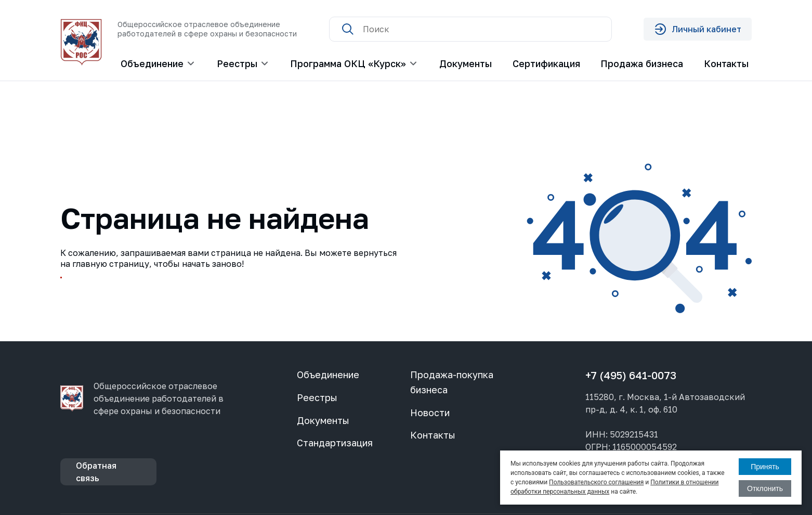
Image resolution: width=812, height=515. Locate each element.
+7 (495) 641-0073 (631, 375)
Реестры (317, 397)
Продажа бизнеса (642, 63)
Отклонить (765, 488)
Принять (765, 467)
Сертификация (546, 63)
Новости (430, 413)
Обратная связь (96, 472)
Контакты (726, 63)
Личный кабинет (698, 29)
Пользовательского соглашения (596, 482)
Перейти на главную (119, 288)
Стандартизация (335, 443)
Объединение (328, 375)
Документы (466, 63)
